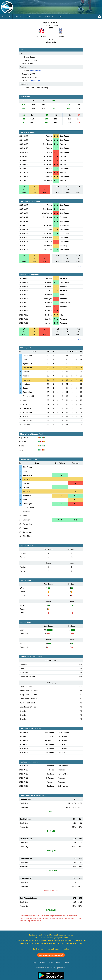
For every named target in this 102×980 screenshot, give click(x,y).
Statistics (50, 17)
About (58, 963)
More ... (80, 266)
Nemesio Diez (35, 71)
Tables (18, 17)
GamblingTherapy (53, 949)
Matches (6, 17)
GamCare (66, 949)
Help (34, 963)
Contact (66, 963)
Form (38, 17)
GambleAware (38, 949)
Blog (61, 17)
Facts (28, 17)
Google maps (35, 81)
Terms (50, 963)
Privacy (42, 963)
